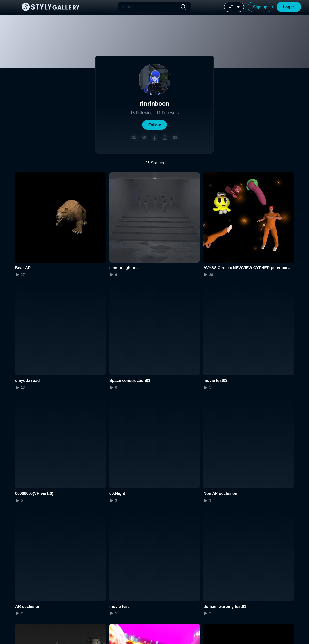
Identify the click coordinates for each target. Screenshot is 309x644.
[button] (154, 125)
